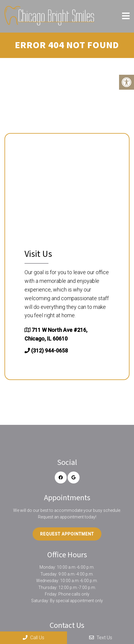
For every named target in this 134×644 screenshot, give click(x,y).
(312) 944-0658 (50, 351)
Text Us (101, 638)
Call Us (33, 638)
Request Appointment (67, 534)
